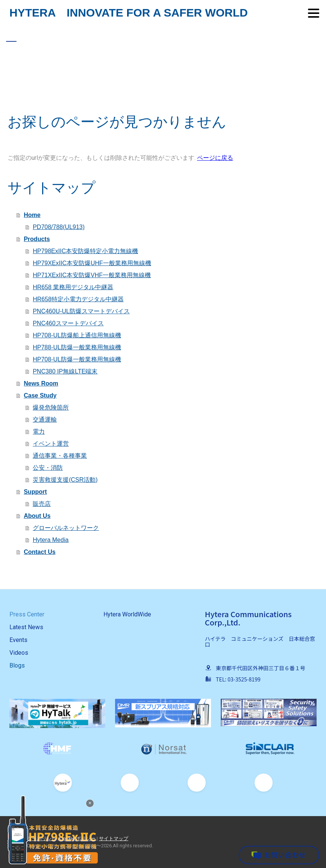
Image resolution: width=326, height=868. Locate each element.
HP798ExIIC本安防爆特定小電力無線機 (85, 251)
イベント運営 (51, 444)
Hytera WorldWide (127, 614)
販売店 (42, 504)
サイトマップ (114, 838)
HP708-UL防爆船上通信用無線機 (77, 335)
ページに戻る (215, 158)
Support (35, 492)
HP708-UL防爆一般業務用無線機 (77, 359)
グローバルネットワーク (66, 528)
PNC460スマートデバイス (68, 323)
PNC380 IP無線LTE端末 (65, 371)
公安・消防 (48, 468)
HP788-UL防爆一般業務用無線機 (77, 347)
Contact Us (39, 552)
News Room (41, 383)
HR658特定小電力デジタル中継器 (78, 299)
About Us (37, 516)
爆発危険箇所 (51, 407)
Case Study (40, 395)
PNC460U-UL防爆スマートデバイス (81, 311)
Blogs (17, 665)
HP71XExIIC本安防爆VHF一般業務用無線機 (92, 275)
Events (18, 640)
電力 (39, 432)
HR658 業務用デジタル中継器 (73, 287)
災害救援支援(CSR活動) (65, 480)
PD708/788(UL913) (59, 227)
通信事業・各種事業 (60, 456)
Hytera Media (51, 540)
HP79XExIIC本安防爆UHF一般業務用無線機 (92, 263)
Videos (19, 653)
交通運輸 (45, 420)
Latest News (26, 627)
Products (37, 239)
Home (32, 215)
